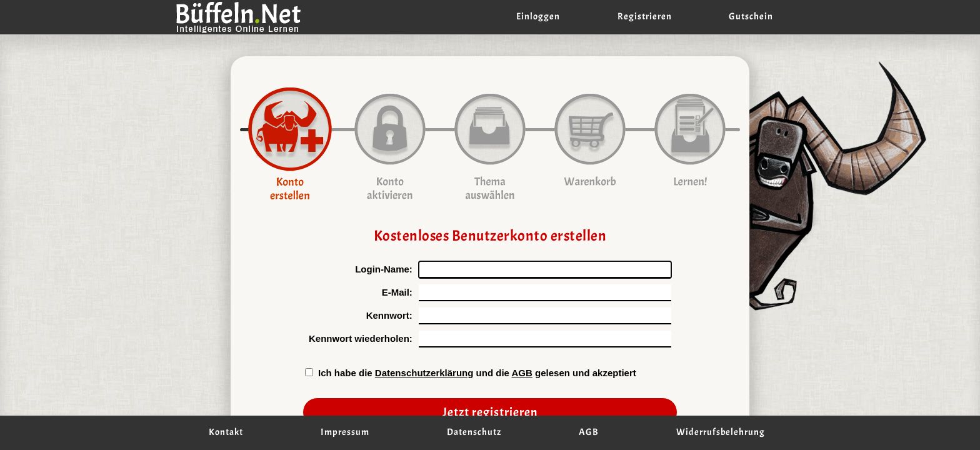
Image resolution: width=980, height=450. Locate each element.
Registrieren (645, 17)
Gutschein (751, 17)
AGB (522, 373)
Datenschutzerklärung (424, 373)
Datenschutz (474, 432)
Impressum (345, 432)
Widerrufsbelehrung (721, 432)
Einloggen (538, 17)
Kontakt (226, 432)
